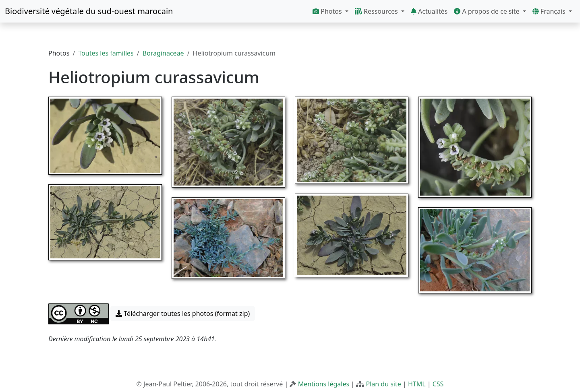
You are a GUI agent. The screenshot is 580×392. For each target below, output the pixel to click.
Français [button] (550, 11)
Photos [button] (328, 11)
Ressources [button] (377, 11)
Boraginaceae (163, 53)
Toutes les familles (106, 53)
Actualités (429, 11)
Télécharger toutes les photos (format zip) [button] (183, 314)
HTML (417, 384)
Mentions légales (324, 384)
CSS (438, 384)
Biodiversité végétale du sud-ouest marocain (89, 11)
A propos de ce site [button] (487, 11)
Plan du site (383, 384)
